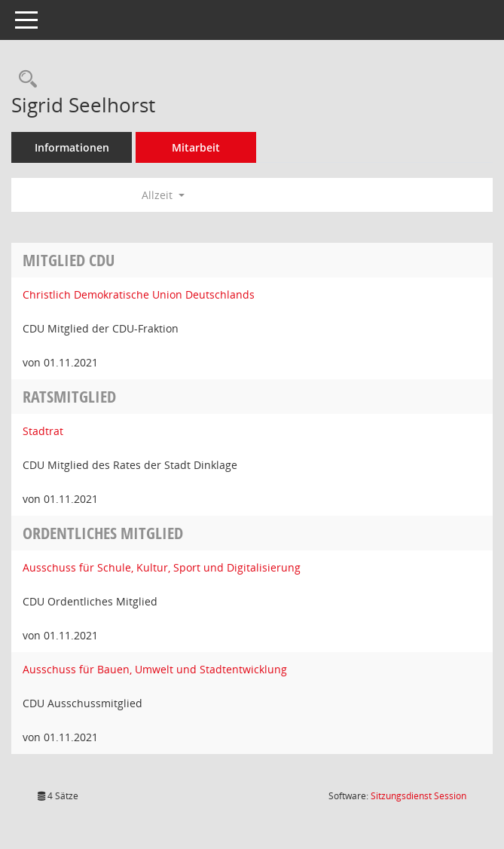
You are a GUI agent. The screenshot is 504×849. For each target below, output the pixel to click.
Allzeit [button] (163, 195)
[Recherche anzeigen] (24, 80)
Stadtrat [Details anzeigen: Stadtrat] (43, 431)
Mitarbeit (196, 147)
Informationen (72, 147)
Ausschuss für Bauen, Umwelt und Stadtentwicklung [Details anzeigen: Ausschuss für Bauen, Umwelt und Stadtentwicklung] (155, 669)
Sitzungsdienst (418, 796)
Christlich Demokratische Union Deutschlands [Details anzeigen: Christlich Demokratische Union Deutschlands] (139, 294)
